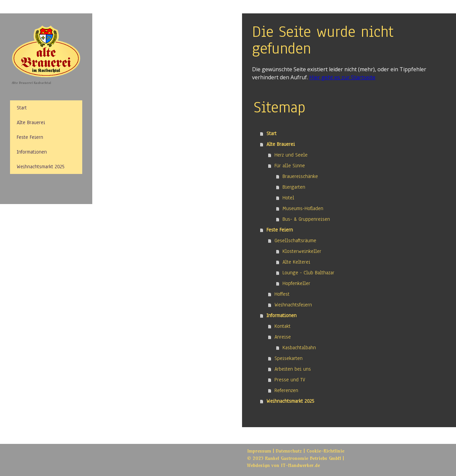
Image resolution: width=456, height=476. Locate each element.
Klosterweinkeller (302, 251)
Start (22, 108)
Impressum (259, 451)
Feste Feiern (30, 137)
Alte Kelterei (296, 262)
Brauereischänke (300, 176)
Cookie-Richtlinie (325, 451)
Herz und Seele (291, 155)
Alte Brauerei (31, 122)
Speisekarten (289, 358)
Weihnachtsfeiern (293, 305)
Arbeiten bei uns (293, 369)
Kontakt (282, 326)
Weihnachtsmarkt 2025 (41, 167)
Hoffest (282, 294)
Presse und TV (290, 380)
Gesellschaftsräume (295, 241)
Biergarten (294, 187)
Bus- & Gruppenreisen (306, 219)
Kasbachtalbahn (299, 348)
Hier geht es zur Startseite (342, 77)
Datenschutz (289, 451)
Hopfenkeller (296, 283)
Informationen (32, 152)
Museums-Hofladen (303, 208)
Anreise (283, 337)
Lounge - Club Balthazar (308, 273)
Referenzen (286, 390)
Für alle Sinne (290, 166)
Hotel (288, 198)
